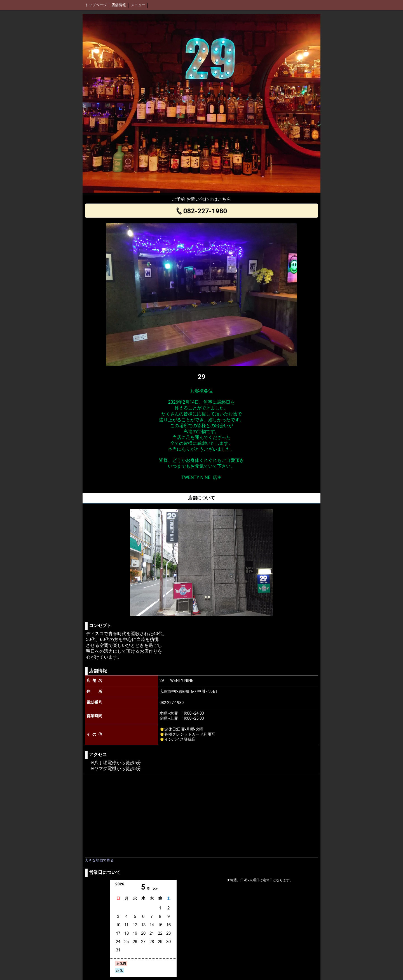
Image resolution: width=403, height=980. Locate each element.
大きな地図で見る (99, 860)
